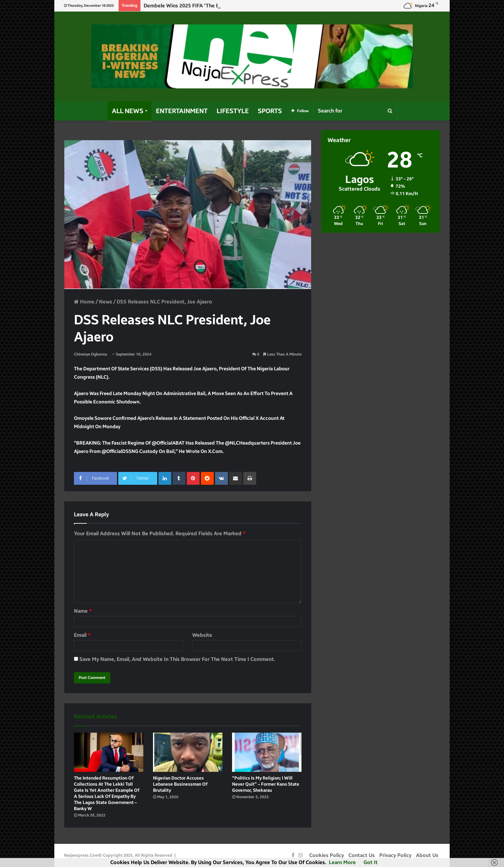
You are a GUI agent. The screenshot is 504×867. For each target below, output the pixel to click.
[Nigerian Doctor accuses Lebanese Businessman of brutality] (188, 752)
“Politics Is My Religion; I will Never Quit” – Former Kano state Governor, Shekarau (266, 784)
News (106, 302)
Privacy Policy (395, 855)
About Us (427, 855)
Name (83, 611)
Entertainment (182, 111)
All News (128, 111)
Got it (371, 862)
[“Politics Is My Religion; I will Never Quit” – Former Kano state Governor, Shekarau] (267, 752)
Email (82, 635)
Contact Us (362, 855)
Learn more (342, 862)
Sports (270, 111)
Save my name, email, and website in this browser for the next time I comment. (177, 659)
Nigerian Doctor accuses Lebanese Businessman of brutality (180, 784)
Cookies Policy (327, 855)
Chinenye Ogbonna (90, 354)
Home (84, 302)
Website (202, 635)
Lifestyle (233, 111)
